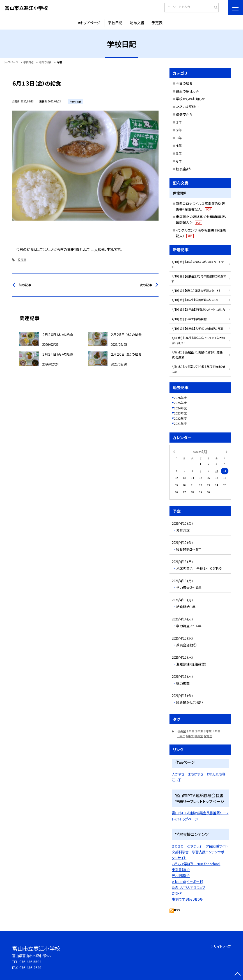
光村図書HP (181, 876)
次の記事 (146, 285)
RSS (177, 910)
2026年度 (180, 398)
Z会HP (177, 893)
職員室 (199, 736)
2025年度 (180, 403)
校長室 (22, 260)
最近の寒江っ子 (187, 91)
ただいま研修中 (187, 106)
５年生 (181, 736)
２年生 (199, 731)
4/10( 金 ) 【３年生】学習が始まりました (195, 300)
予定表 (157, 23)
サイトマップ (222, 947)
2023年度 (180, 413)
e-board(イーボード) (187, 882)
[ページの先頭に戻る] (238, 975)
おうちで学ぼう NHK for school (196, 864)
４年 (179, 145)
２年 (179, 130)
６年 (179, 161)
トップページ (90, 23)
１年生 (190, 731)
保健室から (184, 114)
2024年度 (180, 408)
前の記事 (25, 285)
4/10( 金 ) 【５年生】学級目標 (189, 319)
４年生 (216, 731)
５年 (179, 153)
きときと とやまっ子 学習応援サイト (200, 846)
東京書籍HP (181, 870)
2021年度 (180, 423)
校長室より (184, 169)
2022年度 (180, 418)
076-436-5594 (30, 962)
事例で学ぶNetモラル (187, 899)
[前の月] (174, 452)
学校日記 (115, 23)
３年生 (208, 731)
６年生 (190, 736)
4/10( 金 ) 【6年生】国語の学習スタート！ (196, 291)
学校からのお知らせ (191, 99)
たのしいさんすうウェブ (188, 887)
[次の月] (226, 452)
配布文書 (137, 23)
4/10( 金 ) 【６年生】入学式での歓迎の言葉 (197, 328)
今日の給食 (184, 83)
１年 (179, 122)
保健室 (208, 736)
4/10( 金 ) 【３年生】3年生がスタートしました (199, 309)
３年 (179, 138)
